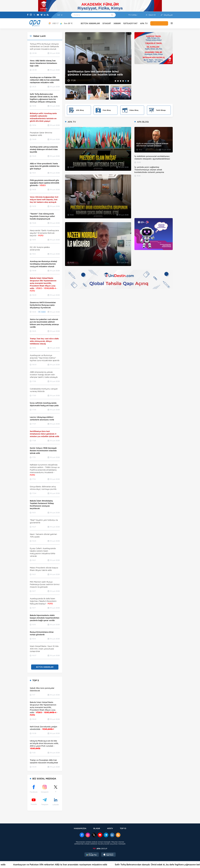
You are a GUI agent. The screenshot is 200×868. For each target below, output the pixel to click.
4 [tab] (123, 81)
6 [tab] (128, 81)
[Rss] (48, 15)
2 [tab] (118, 81)
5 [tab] (126, 81)
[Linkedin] (45, 15)
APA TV (144, 23)
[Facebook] (28, 15)
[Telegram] (41, 15)
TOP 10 (123, 828)
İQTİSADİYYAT (130, 23)
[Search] (112, 15)
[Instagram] (31, 15)
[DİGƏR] (170, 23)
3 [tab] (121, 81)
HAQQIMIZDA (80, 828)
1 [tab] (115, 81)
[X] (34, 15)
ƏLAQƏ (97, 828)
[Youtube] (38, 15)
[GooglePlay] (92, 855)
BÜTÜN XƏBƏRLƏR (90, 23)
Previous (69, 58)
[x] (94, 835)
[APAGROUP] (100, 849)
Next (128, 58)
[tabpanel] (98, 58)
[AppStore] (108, 855)
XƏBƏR (117, 23)
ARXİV (110, 828)
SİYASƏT (107, 23)
